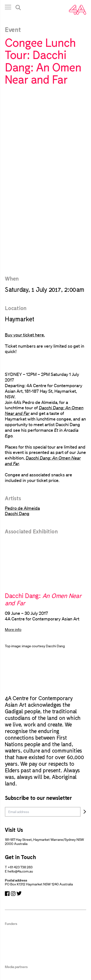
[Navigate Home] (78, 10)
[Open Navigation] (8, 8)
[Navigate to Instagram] (13, 894)
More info (13, 629)
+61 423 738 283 (20, 867)
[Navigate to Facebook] (7, 894)
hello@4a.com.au (20, 871)
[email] (43, 812)
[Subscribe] (85, 812)
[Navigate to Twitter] (19, 894)
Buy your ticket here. (25, 335)
